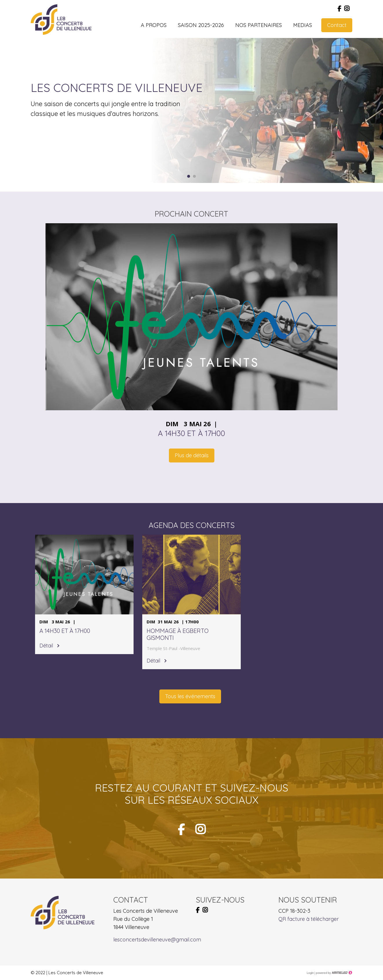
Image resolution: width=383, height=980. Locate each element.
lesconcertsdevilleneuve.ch (61, 20)
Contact (337, 25)
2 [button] (194, 176)
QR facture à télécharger (309, 919)
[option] (255, 110)
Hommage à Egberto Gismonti (178, 634)
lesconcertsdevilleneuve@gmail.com (157, 940)
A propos (154, 25)
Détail (46, 646)
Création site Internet (333, 973)
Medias (303, 25)
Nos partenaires (259, 25)
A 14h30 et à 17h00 (191, 433)
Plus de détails (192, 455)
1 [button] (189, 176)
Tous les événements (190, 696)
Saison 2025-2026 (201, 25)
